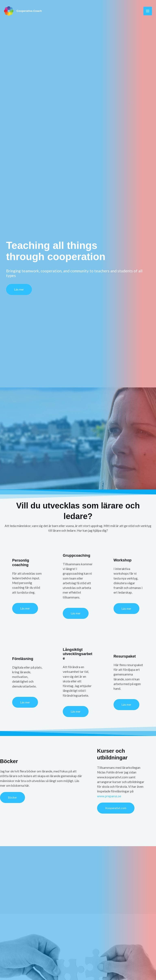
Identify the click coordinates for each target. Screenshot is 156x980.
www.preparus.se (109, 796)
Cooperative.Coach (30, 11)
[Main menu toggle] (148, 11)
